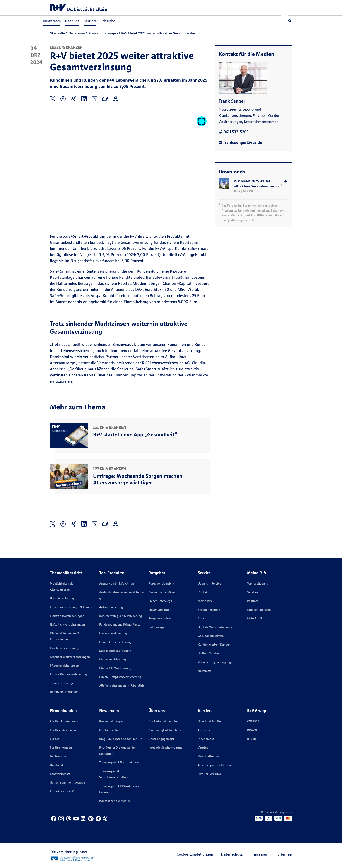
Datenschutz (232, 854)
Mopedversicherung (113, 659)
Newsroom (77, 33)
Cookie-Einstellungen (195, 854)
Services (253, 592)
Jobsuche (115, 21)
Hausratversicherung (113, 633)
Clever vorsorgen (160, 610)
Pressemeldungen (111, 721)
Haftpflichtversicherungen (67, 624)
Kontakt (203, 592)
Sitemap (285, 854)
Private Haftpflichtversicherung (120, 677)
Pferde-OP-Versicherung (115, 668)
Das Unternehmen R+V (163, 721)
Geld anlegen (157, 627)
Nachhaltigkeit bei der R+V (166, 730)
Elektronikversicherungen (67, 616)
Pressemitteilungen (103, 33)
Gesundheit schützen (162, 592)
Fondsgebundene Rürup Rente (120, 624)
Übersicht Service (209, 583)
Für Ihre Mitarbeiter (63, 730)
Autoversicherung (111, 607)
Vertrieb (203, 748)
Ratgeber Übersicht (161, 583)
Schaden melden (209, 610)
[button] (290, 21)
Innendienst (206, 739)
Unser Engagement (161, 739)
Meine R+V (205, 601)
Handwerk (57, 765)
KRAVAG (253, 730)
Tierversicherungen (63, 683)
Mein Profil (255, 618)
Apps (201, 618)
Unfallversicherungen (64, 692)
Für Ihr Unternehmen (64, 721)
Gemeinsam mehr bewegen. (69, 782)
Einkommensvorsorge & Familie (71, 607)
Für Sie (55, 739)
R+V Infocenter (109, 730)
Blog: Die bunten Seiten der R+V (121, 739)
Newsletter (205, 671)
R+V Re (252, 739)
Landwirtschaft (60, 774)
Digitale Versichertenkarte (215, 627)
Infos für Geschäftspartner (166, 748)
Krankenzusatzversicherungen (70, 657)
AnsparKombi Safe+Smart (117, 583)
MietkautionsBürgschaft (115, 651)
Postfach (253, 601)
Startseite (57, 33)
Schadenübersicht (259, 610)
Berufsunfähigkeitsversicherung (121, 616)
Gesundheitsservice (211, 636)
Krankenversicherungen (66, 648)
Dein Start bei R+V (210, 721)
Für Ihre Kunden (61, 748)
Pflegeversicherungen (64, 666)
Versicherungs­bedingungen (216, 662)
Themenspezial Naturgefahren (119, 762)
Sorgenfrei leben (160, 618)
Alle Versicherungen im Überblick (121, 686)
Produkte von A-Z (62, 791)
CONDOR (253, 721)
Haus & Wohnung (62, 598)
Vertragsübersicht (259, 583)
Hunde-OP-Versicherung (115, 642)
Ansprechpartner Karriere (215, 765)
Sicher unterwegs (160, 601)
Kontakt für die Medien (115, 801)
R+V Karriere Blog (210, 774)
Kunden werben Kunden (214, 645)
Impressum (260, 854)
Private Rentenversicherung (68, 674)
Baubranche (58, 756)
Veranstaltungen (209, 756)
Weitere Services (209, 653)
